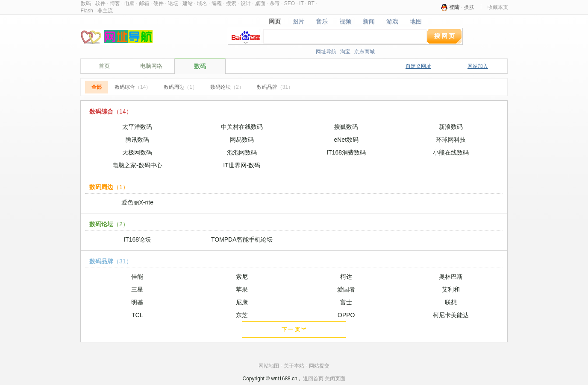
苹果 (242, 289)
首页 (104, 66)
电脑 (129, 3)
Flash (87, 11)
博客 (115, 3)
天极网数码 (137, 152)
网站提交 (319, 366)
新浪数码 (451, 127)
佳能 (137, 277)
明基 (137, 302)
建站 (188, 3)
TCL (137, 315)
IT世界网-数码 (242, 165)
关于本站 (294, 366)
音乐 (322, 21)
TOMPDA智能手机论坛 (242, 239)
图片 (298, 21)
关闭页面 (335, 379)
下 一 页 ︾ (294, 330)
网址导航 (326, 52)
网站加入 (478, 66)
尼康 (242, 302)
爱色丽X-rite (137, 202)
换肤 (469, 7)
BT (311, 3)
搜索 (231, 3)
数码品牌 (275, 87)
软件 (100, 3)
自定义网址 (418, 66)
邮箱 (144, 3)
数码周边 (181, 87)
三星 (137, 289)
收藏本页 (498, 7)
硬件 (159, 3)
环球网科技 (451, 140)
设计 (246, 3)
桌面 (260, 3)
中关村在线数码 (242, 127)
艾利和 (451, 289)
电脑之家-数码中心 (137, 165)
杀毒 (275, 3)
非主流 (105, 11)
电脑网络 (151, 66)
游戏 (392, 21)
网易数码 (242, 140)
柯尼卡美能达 (451, 315)
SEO (290, 3)
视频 (345, 21)
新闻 (369, 21)
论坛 (173, 3)
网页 (275, 21)
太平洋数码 (137, 127)
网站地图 (269, 366)
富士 (346, 302)
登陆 (454, 7)
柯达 (346, 277)
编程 (217, 3)
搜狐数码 (346, 127)
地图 (416, 21)
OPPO (346, 315)
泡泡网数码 (242, 152)
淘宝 (345, 52)
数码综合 (133, 87)
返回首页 (313, 379)
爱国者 (346, 289)
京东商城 (365, 52)
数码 (86, 3)
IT (301, 3)
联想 (451, 302)
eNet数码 (346, 140)
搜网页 (445, 36)
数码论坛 (227, 87)
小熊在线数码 (451, 152)
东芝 (242, 315)
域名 (202, 3)
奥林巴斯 (451, 277)
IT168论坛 (137, 239)
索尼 (242, 277)
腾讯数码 (137, 140)
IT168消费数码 (346, 152)
